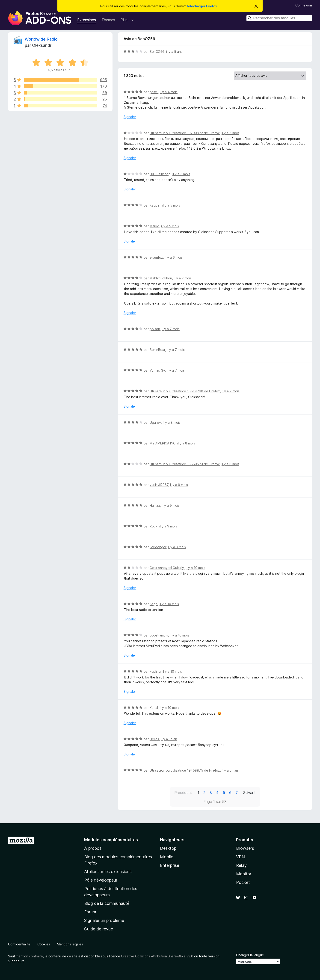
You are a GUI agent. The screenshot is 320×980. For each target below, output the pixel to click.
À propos (93, 848)
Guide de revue (99, 929)
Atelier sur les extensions (108, 872)
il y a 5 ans (174, 52)
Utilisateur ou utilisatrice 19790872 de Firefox (185, 133)
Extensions (87, 20)
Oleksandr (42, 45)
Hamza (155, 505)
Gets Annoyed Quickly (167, 568)
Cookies (44, 944)
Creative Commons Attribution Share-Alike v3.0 (157, 956)
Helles (154, 739)
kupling (155, 671)
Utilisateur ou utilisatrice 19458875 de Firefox (185, 770)
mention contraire (29, 956)
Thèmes (108, 20)
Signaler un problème (104, 920)
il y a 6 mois (174, 257)
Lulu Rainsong (160, 174)
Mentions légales (70, 944)
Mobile (167, 857)
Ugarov (155, 422)
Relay (241, 865)
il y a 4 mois (169, 92)
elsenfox (156, 257)
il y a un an (169, 739)
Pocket (243, 882)
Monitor (244, 874)
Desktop (168, 848)
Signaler (130, 117)
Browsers (245, 848)
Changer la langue (250, 955)
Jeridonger (158, 547)
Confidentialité (19, 944)
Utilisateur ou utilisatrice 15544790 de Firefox (185, 391)
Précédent (183, 793)
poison (155, 329)
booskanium (159, 635)
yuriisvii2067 (159, 485)
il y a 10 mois (196, 568)
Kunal (154, 708)
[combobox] (279, 18)
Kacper (155, 205)
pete (154, 92)
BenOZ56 (157, 52)
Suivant (249, 793)
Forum (90, 912)
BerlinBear (157, 350)
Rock (154, 526)
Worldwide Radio (41, 39)
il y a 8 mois (172, 422)
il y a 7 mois (183, 278)
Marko (154, 226)
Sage (154, 604)
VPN (240, 857)
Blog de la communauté (107, 903)
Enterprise (170, 865)
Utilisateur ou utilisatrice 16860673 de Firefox (185, 464)
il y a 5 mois (230, 133)
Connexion (304, 5)
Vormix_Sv (157, 370)
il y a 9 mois (179, 485)
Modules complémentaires (111, 840)
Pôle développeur (101, 880)
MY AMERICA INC (163, 443)
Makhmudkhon (161, 278)
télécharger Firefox (202, 6)
